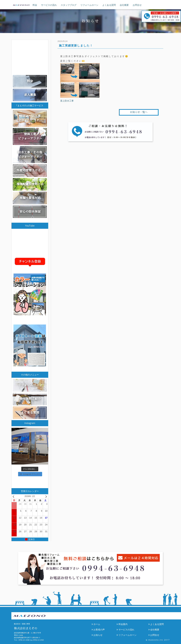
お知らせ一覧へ (139, 112)
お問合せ (137, 5)
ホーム (96, 624)
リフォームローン (89, 5)
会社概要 (124, 5)
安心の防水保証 (30, 212)
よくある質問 (109, 5)
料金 (35, 5)
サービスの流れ (49, 5)
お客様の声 (98, 629)
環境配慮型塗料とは (30, 184)
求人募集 (30, 95)
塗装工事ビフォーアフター (30, 136)
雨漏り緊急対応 (30, 198)
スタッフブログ (69, 5)
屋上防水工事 (67, 101)
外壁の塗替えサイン (30, 170)
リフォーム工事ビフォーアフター (30, 118)
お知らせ (97, 635)
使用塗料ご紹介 (30, 399)
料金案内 (122, 624)
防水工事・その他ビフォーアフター (30, 155)
